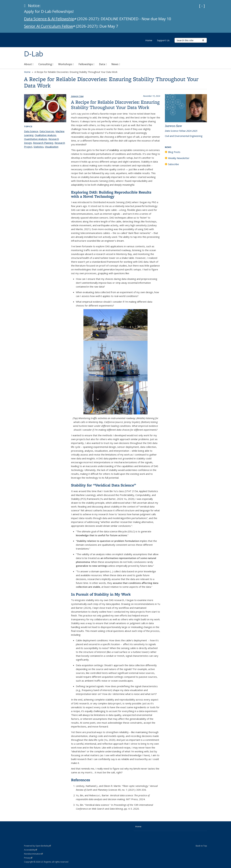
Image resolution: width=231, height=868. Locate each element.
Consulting (46, 64)
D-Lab (34, 54)
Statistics (39, 147)
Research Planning (43, 143)
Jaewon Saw (77, 96)
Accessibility (31, 850)
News (116, 64)
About (29, 64)
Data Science (31, 131)
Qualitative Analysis (45, 135)
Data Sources (47, 131)
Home (149, 40)
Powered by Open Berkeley (37, 846)
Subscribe (173, 164)
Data (103, 64)
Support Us (163, 40)
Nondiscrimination (33, 854)
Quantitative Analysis (36, 139)
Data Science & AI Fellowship (50, 19)
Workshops (66, 64)
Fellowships (87, 64)
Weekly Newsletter (179, 158)
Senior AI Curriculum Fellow (49, 26)
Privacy (28, 858)
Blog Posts (174, 152)
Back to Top (201, 846)
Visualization (52, 147)
